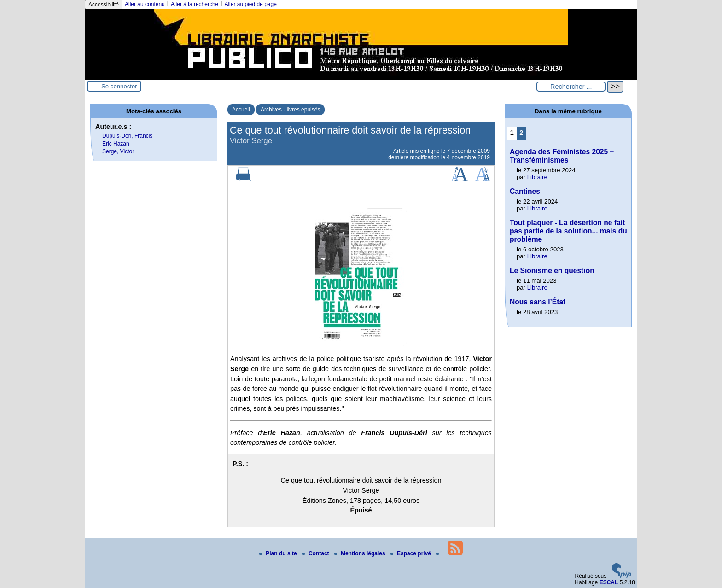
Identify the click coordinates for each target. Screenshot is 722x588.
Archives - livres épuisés (290, 110)
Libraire (537, 177)
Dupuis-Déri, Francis (127, 136)
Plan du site (279, 553)
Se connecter (119, 86)
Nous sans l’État (538, 302)
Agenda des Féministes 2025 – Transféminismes (562, 156)
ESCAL (609, 582)
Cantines (525, 191)
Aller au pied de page (250, 4)
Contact (316, 553)
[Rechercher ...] (571, 87)
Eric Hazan (116, 144)
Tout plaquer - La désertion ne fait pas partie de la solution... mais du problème (568, 231)
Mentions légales (361, 553)
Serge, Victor (118, 151)
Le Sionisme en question (552, 271)
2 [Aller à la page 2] (521, 133)
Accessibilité (104, 5)
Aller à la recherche (195, 4)
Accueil (241, 110)
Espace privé (411, 553)
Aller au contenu (145, 4)
